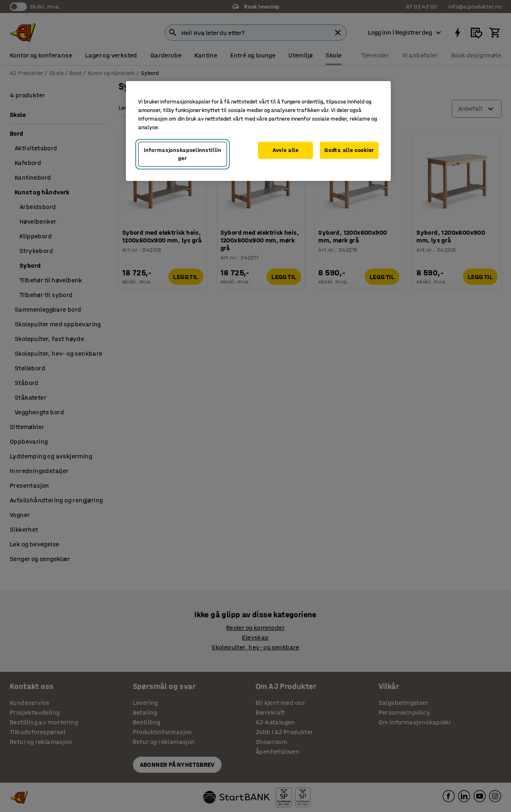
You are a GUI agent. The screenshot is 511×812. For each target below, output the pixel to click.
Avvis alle (286, 150)
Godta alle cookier (349, 150)
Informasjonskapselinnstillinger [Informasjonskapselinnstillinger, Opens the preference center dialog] (183, 154)
